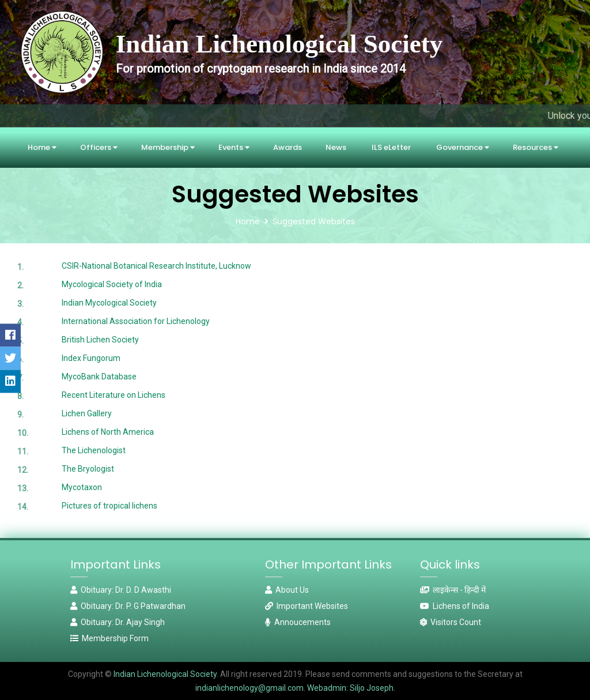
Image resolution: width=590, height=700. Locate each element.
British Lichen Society (100, 340)
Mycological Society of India (112, 284)
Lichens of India (455, 606)
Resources (536, 147)
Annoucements (298, 622)
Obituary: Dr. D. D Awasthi (121, 590)
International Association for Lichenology (136, 321)
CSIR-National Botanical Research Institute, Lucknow (156, 266)
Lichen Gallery (87, 413)
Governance (463, 147)
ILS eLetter (391, 147)
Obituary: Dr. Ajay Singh (118, 622)
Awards (288, 147)
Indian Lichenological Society (164, 674)
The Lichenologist (94, 450)
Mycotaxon (82, 487)
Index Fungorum (91, 358)
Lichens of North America (108, 432)
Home (42, 147)
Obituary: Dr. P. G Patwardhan (128, 606)
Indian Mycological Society (109, 303)
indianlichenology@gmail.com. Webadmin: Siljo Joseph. (295, 688)
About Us (287, 590)
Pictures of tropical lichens (109, 506)
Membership (168, 147)
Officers (99, 147)
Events (234, 147)
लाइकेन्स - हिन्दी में (453, 590)
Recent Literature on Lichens (114, 395)
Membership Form (109, 638)
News (336, 147)
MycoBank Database (99, 377)
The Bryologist (88, 469)
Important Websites (307, 606)
